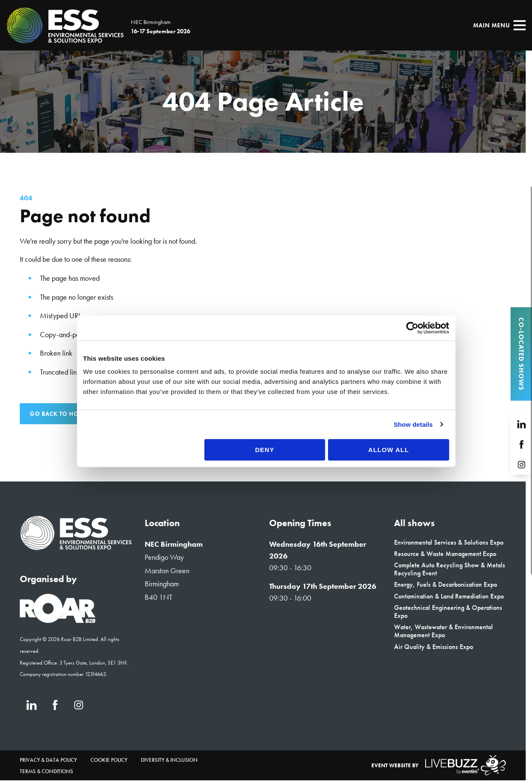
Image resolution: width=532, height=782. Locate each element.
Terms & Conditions (46, 771)
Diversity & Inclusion (169, 760)
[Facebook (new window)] (55, 705)
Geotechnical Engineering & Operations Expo (448, 612)
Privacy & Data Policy (48, 760)
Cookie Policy (109, 760)
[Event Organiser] (58, 620)
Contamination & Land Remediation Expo (449, 596)
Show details (427, 492)
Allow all (398, 517)
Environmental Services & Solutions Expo (449, 542)
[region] (263, 102)
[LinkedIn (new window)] (32, 705)
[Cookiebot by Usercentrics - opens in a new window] (425, 396)
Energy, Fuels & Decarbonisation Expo (446, 584)
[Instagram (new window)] (79, 705)
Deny (265, 517)
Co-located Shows (521, 354)
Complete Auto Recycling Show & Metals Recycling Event (450, 569)
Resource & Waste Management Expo (445, 554)
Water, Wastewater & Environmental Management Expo (443, 631)
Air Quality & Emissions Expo (434, 647)
